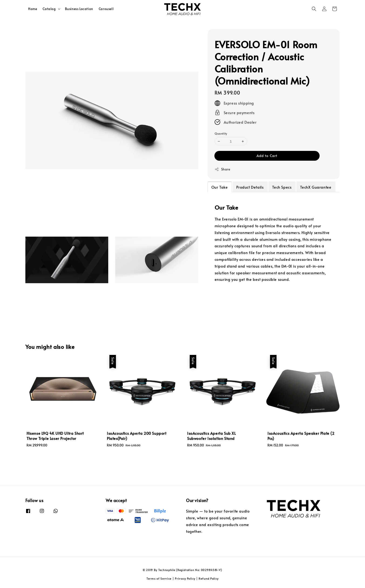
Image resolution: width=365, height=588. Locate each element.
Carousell (106, 9)
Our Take (220, 187)
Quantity (221, 133)
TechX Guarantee (316, 187)
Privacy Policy (185, 578)
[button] (314, 9)
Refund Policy (209, 578)
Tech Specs (282, 187)
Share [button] (222, 169)
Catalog (49, 9)
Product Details (250, 187)
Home (33, 9)
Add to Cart (267, 155)
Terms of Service (159, 578)
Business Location (79, 9)
